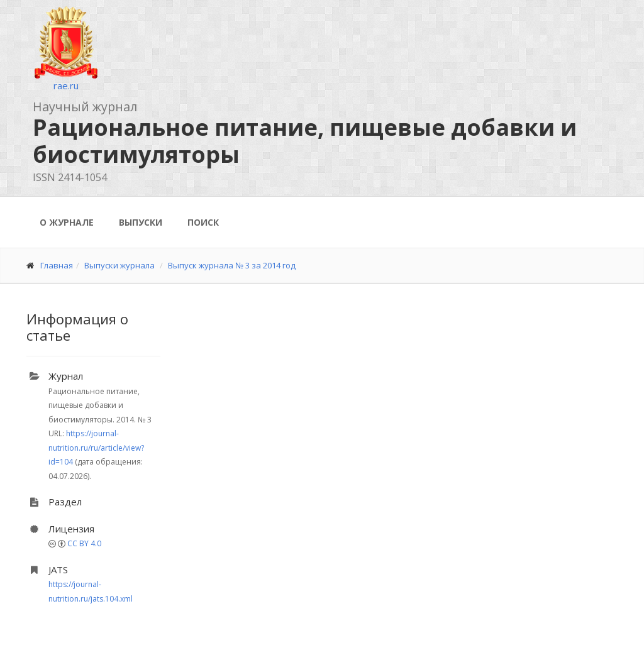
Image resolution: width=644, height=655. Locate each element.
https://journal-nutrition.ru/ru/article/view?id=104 (96, 448)
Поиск (203, 222)
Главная (57, 265)
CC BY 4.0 (84, 543)
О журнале (67, 222)
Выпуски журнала (119, 265)
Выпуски (141, 222)
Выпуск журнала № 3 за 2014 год (232, 265)
